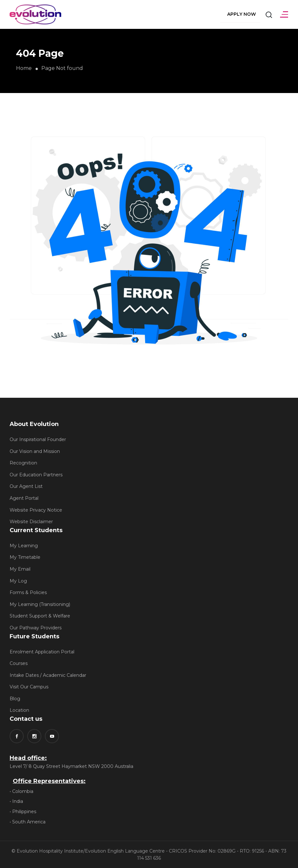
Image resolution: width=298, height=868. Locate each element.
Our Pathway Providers (36, 628)
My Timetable (25, 557)
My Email (20, 569)
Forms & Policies (28, 592)
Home (24, 68)
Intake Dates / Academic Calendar (48, 675)
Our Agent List (26, 486)
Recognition (23, 463)
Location (19, 710)
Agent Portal (24, 498)
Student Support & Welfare (40, 616)
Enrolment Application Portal (42, 652)
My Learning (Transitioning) (40, 604)
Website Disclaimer (31, 522)
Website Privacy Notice (36, 510)
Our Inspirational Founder (38, 439)
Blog (15, 699)
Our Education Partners (36, 475)
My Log (18, 581)
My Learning (24, 546)
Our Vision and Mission (35, 451)
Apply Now (241, 14)
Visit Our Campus (29, 687)
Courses (19, 663)
